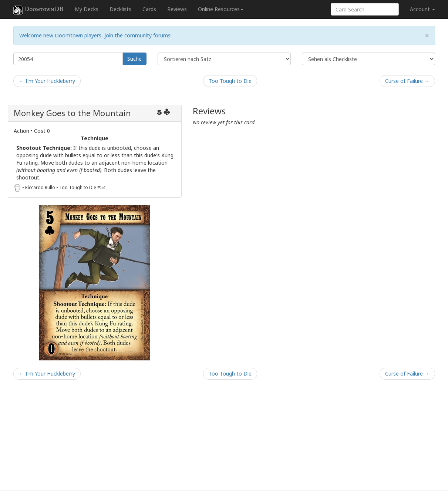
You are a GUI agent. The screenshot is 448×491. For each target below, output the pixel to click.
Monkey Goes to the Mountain (72, 113)
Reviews (177, 9)
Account (422, 9)
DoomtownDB (38, 10)
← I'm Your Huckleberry (47, 81)
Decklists (120, 9)
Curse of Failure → (407, 81)
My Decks (87, 9)
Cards (149, 9)
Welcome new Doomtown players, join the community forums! (95, 35)
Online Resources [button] (221, 9)
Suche (134, 59)
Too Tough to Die (230, 81)
